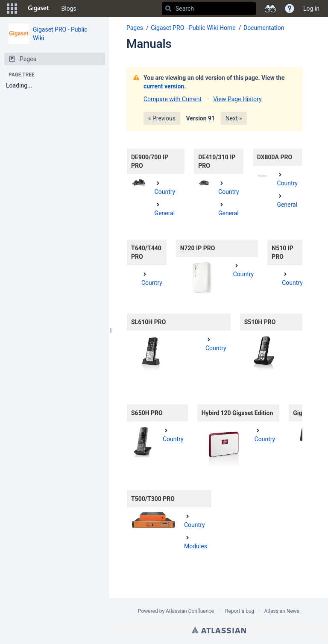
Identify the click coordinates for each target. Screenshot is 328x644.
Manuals (149, 44)
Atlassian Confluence (190, 611)
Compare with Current (173, 99)
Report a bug (240, 611)
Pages (135, 28)
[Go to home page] (38, 9)
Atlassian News (282, 611)
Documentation (264, 28)
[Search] (168, 9)
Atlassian (219, 630)
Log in (311, 9)
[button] (12, 9)
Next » (234, 118)
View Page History (237, 99)
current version (164, 86)
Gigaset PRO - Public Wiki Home (193, 28)
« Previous (162, 118)
